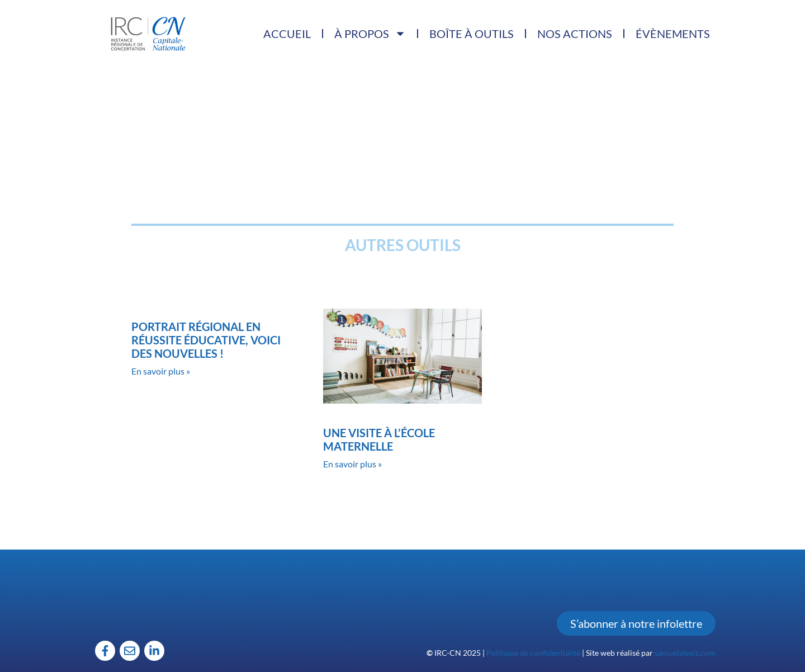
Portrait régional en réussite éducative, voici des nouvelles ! (206, 340)
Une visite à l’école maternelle (379, 439)
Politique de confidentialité (533, 653)
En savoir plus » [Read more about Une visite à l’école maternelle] (352, 464)
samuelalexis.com (685, 653)
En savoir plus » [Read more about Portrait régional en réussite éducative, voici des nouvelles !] (161, 371)
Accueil (287, 34)
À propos (370, 34)
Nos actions (575, 34)
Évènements (673, 34)
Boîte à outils (472, 34)
